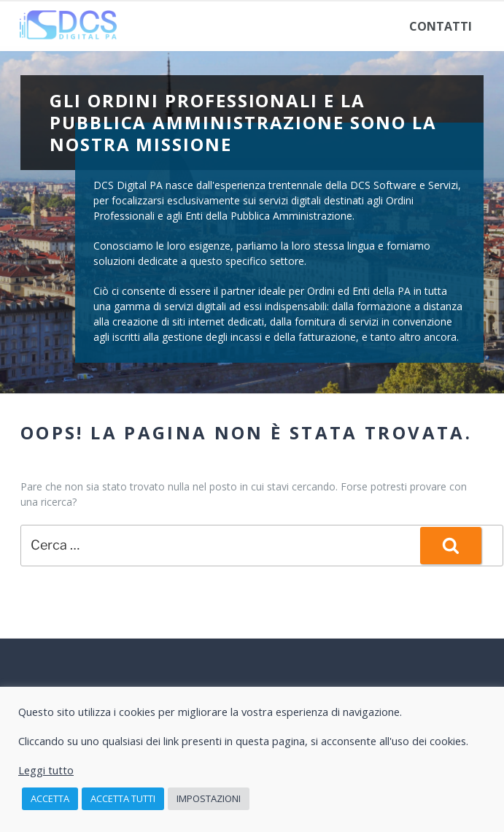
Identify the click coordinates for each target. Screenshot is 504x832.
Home (50, 26)
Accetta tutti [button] (123, 798)
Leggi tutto (46, 770)
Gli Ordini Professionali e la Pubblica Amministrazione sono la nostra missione (243, 122)
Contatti (441, 26)
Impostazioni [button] (209, 798)
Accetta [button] (50, 798)
